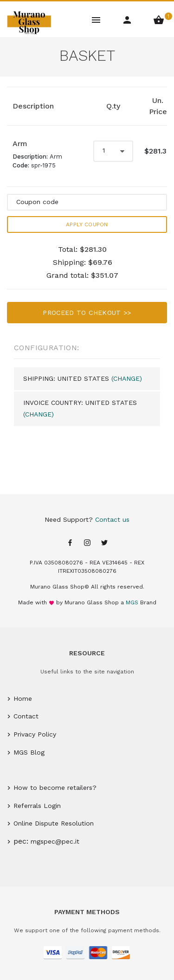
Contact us (112, 519)
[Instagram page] (87, 543)
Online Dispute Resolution (54, 823)
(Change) (127, 378)
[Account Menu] (128, 19)
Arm (20, 144)
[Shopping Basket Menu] (158, 19)
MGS (132, 602)
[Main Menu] (97, 19)
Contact (26, 716)
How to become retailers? (55, 788)
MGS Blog (29, 752)
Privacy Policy (35, 734)
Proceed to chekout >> (87, 313)
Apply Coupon (87, 224)
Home (23, 698)
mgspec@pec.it (55, 841)
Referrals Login (37, 806)
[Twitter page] (104, 543)
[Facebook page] (70, 543)
